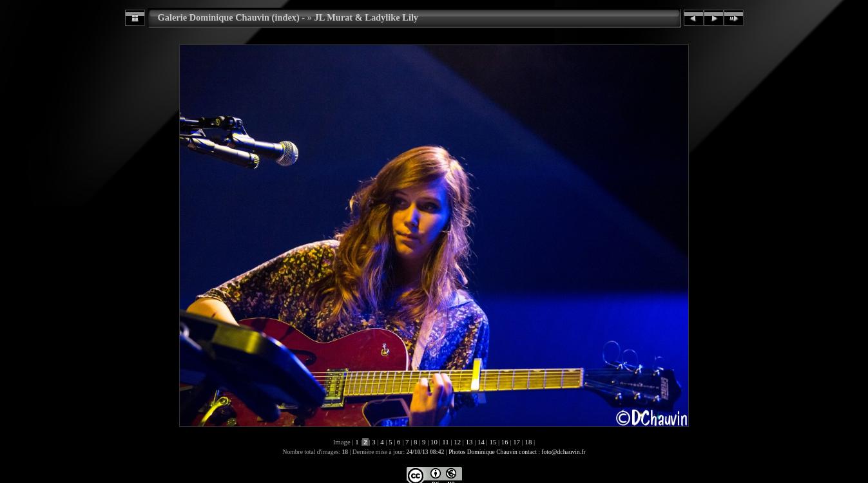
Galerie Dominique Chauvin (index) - (232, 17)
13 (469, 442)
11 (446, 442)
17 (517, 442)
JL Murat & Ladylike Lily (367, 17)
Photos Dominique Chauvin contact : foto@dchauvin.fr (517, 452)
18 (528, 442)
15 (493, 442)
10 (434, 442)
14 (481, 442)
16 (505, 442)
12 (458, 442)
